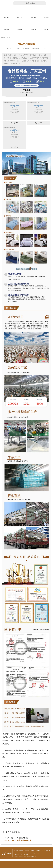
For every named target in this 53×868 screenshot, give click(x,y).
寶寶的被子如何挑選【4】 (9, 127)
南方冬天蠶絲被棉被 (19, 838)
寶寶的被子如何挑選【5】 (33, 103)
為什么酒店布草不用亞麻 (21, 840)
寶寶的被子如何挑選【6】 (9, 103)
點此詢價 (14, 123)
